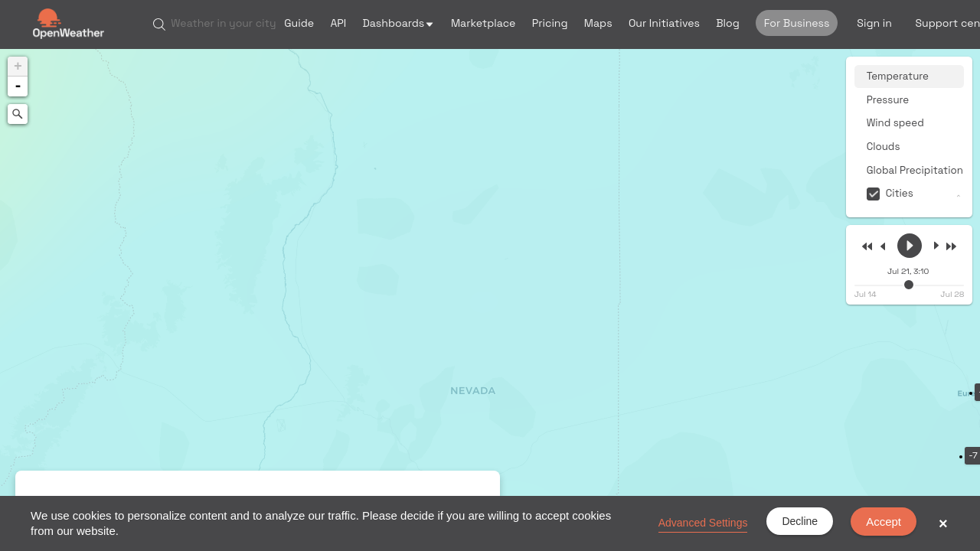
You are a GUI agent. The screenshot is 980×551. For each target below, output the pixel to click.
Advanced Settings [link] (703, 523)
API (338, 23)
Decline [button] (800, 521)
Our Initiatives (664, 23)
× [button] (943, 523)
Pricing (550, 23)
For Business (797, 23)
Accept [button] (884, 522)
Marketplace (483, 23)
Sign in (874, 23)
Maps (598, 23)
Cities (900, 193)
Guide (299, 23)
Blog (728, 23)
